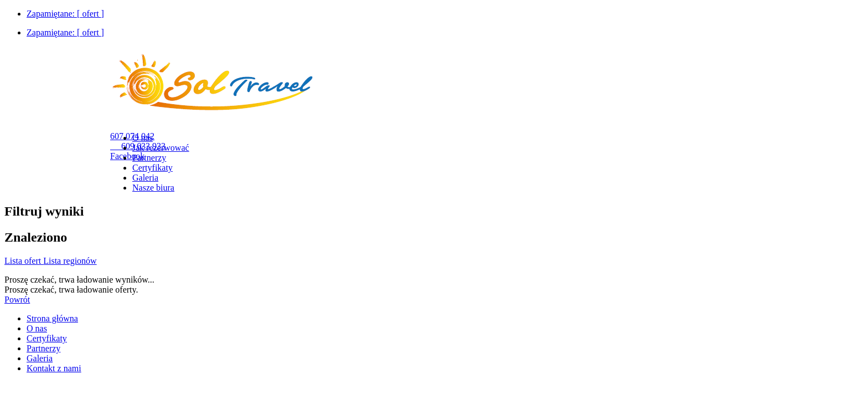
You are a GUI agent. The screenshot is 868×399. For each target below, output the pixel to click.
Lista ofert (24, 261)
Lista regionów (70, 261)
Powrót (17, 300)
